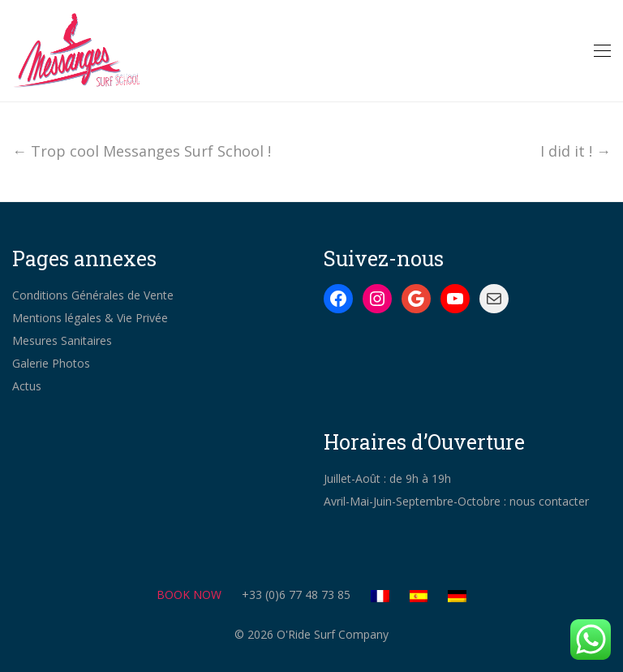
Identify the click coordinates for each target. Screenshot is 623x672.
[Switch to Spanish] (428, 595)
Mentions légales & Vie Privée (90, 318)
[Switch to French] (389, 595)
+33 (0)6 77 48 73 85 (296, 594)
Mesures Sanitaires (62, 340)
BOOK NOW (189, 594)
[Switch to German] (457, 595)
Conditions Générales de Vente (93, 295)
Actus (27, 386)
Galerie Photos (51, 363)
